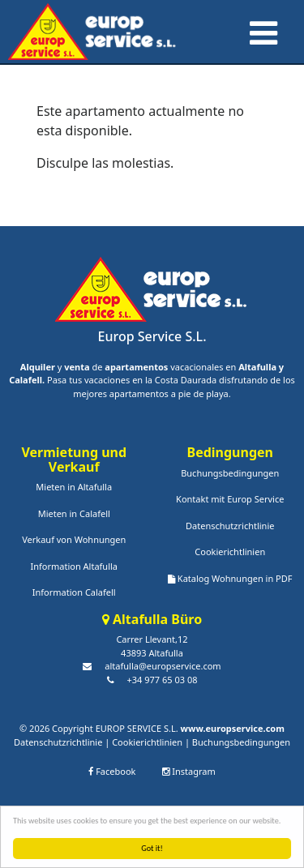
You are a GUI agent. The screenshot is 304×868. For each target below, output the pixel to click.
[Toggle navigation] (262, 29)
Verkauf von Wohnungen (74, 539)
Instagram (188, 771)
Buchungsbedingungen (230, 473)
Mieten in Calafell (74, 513)
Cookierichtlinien (230, 552)
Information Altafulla (74, 566)
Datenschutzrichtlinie (230, 526)
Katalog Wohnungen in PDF (230, 578)
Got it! (152, 848)
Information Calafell (74, 592)
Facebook (112, 771)
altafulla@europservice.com (163, 666)
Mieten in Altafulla (74, 487)
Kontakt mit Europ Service (230, 499)
